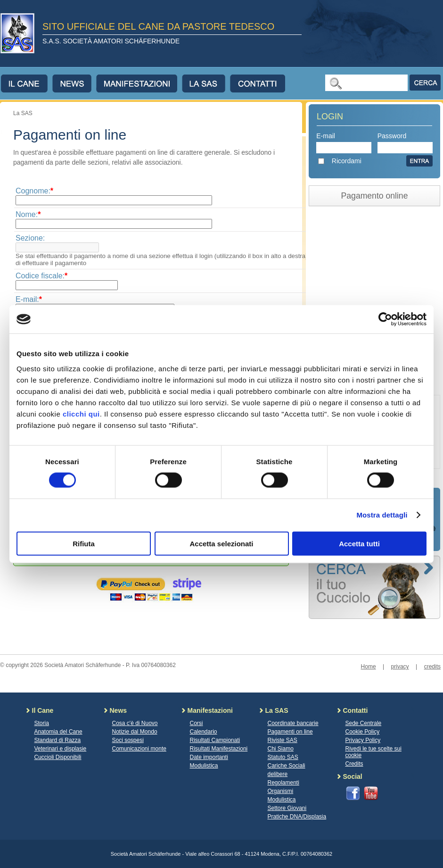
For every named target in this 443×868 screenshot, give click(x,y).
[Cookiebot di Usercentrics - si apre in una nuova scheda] (385, 319)
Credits (354, 764)
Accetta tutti (359, 543)
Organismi (281, 791)
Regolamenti (283, 783)
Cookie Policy (363, 732)
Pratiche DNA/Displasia (297, 817)
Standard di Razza (58, 740)
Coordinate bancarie (293, 723)
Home (369, 667)
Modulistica (204, 766)
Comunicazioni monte (139, 749)
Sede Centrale (364, 723)
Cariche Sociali (287, 766)
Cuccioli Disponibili (58, 757)
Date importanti (209, 757)
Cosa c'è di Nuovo (135, 723)
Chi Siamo (281, 749)
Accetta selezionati (221, 543)
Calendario (204, 732)
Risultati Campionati (215, 740)
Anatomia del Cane (58, 732)
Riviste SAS (283, 740)
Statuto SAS (283, 757)
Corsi (197, 723)
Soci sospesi (128, 740)
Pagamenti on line (290, 732)
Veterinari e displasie (61, 749)
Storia (42, 723)
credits (432, 667)
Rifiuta (84, 543)
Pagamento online (375, 196)
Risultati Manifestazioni (219, 749)
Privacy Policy (363, 740)
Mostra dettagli (382, 515)
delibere (278, 774)
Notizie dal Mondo (135, 732)
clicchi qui (81, 413)
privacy (400, 667)
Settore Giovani (287, 808)
